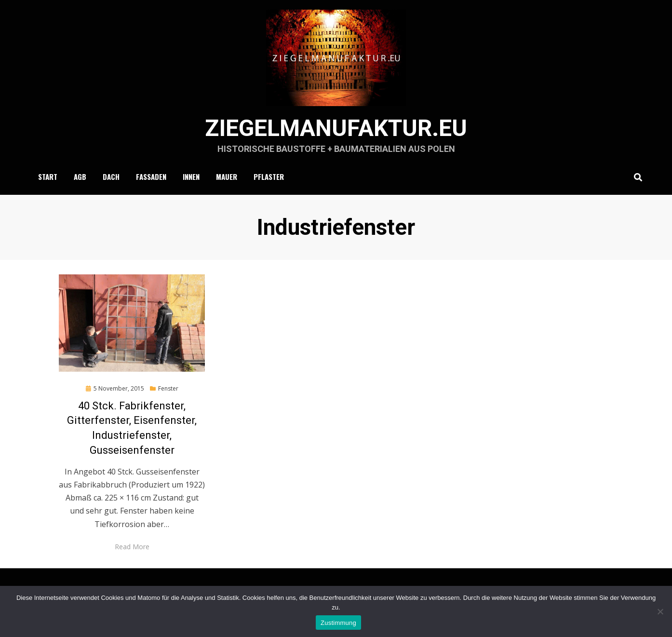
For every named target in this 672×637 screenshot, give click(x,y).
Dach (111, 176)
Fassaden (151, 176)
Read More (132, 547)
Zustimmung (338, 623)
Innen (191, 176)
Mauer (227, 176)
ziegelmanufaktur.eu (336, 128)
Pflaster (269, 176)
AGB (80, 176)
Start (48, 176)
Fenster (168, 388)
